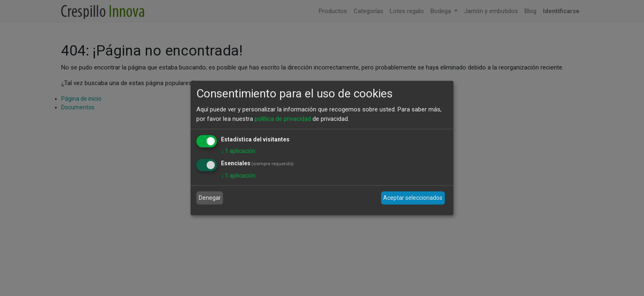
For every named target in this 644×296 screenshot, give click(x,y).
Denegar (210, 198)
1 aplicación (238, 151)
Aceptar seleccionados (413, 198)
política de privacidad (283, 118)
